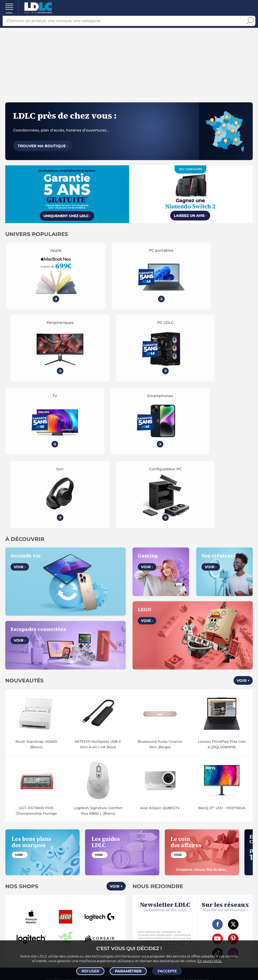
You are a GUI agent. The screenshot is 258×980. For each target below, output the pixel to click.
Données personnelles (57, 844)
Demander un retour (67, 903)
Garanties (52, 897)
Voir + (243, 526)
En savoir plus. (210, 961)
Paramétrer (128, 971)
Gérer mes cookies (66, 850)
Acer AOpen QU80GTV (160, 654)
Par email (191, 906)
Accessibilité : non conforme (192, 850)
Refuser (90, 971)
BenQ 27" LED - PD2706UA (222, 654)
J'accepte (167, 971)
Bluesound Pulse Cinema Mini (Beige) (160, 590)
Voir (20, 413)
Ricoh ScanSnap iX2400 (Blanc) (36, 590)
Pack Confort (77, 897)
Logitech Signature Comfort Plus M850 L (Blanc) (98, 656)
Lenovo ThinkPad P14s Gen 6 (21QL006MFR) (222, 590)
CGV (55, 838)
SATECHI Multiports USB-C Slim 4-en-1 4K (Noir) (98, 590)
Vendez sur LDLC (191, 832)
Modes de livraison (67, 884)
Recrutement (192, 838)
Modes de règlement (66, 891)
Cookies (89, 844)
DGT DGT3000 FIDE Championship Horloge (36, 656)
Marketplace (191, 844)
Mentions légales (67, 856)
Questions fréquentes (66, 878)
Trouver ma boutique (43, 146)
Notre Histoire (66, 832)
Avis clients (72, 838)
